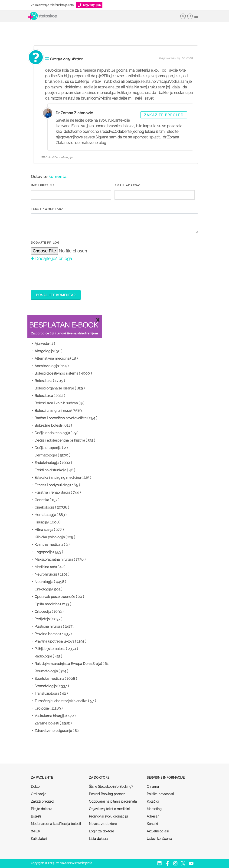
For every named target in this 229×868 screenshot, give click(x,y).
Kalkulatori (39, 839)
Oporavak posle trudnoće (55, 597)
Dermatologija (46, 455)
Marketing (154, 809)
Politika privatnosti (160, 794)
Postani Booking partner (107, 794)
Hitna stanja (44, 530)
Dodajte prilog (45, 243)
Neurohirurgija (46, 574)
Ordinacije (39, 794)
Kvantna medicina (49, 545)
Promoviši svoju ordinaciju (108, 816)
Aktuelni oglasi (158, 831)
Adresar (153, 816)
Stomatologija (46, 686)
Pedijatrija (42, 619)
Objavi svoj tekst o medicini (109, 809)
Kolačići (153, 801)
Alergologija (44, 351)
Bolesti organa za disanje (54, 388)
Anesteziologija (47, 366)
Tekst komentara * (48, 209)
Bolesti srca (44, 396)
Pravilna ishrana (47, 634)
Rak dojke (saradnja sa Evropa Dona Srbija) (68, 664)
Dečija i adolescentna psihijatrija (60, 440)
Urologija (42, 708)
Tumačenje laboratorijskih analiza (61, 701)
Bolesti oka (43, 381)
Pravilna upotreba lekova (54, 641)
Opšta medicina (47, 604)
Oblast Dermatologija (57, 157)
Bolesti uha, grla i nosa (53, 411)
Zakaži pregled (42, 801)
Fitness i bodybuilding (52, 485)
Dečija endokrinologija (52, 433)
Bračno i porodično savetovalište (61, 418)
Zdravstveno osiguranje (53, 731)
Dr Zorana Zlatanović (74, 113)
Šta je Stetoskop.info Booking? (111, 787)
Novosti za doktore (103, 824)
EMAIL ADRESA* (127, 185)
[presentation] (66, 275)
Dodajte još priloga (51, 259)
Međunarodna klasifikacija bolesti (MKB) (56, 828)
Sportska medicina (49, 679)
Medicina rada (46, 567)
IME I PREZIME (43, 185)
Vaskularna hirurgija (50, 716)
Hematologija (45, 515)
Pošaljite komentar (56, 295)
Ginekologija (44, 507)
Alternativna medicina (52, 359)
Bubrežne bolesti (48, 426)
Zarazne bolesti (47, 723)
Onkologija (43, 589)
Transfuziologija (47, 694)
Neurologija (44, 582)
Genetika (42, 500)
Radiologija (43, 656)
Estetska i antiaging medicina (58, 478)
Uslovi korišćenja (159, 839)
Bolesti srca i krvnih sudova (56, 403)
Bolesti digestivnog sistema (56, 373)
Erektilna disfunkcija (50, 470)
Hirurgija (41, 522)
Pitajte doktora (42, 809)
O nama (153, 787)
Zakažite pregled (164, 115)
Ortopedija (43, 612)
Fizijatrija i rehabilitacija (52, 493)
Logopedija (44, 552)
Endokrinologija (47, 463)
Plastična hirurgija (48, 627)
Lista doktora (99, 839)
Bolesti (36, 816)
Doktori (36, 787)
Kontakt (152, 824)
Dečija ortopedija (48, 448)
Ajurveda (42, 344)
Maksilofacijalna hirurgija (54, 560)
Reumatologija (46, 671)
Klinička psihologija (50, 537)
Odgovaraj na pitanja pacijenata (113, 801)
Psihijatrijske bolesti (50, 649)
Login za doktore (101, 831)
